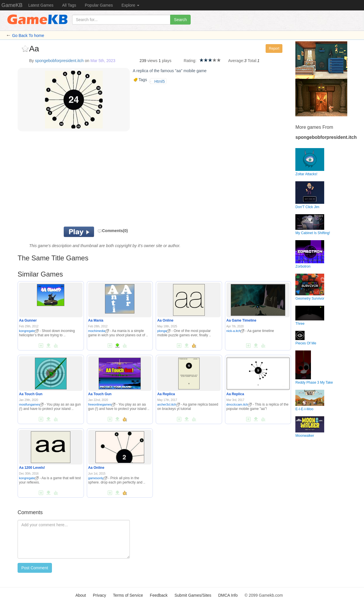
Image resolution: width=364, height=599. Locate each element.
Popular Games (99, 5)
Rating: (190, 61)
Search (180, 20)
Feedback (159, 595)
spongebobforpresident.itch (59, 61)
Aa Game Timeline (241, 320)
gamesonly (98, 478)
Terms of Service (128, 595)
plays (167, 61)
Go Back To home (28, 36)
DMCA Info (228, 595)
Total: (253, 61)
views (152, 61)
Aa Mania (96, 320)
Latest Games (41, 5)
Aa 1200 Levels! (32, 468)
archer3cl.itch (168, 404)
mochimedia (99, 331)
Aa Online (165, 320)
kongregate (29, 331)
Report (274, 48)
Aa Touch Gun (31, 394)
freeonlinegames (102, 404)
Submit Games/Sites (193, 595)
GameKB (12, 5)
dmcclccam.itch (239, 404)
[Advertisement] (89, 180)
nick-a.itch (236, 331)
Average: (236, 61)
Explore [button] (130, 5)
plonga (164, 331)
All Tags (69, 5)
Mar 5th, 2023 (103, 61)
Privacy (100, 595)
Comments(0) (113, 231)
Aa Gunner (28, 320)
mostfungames (31, 404)
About (81, 595)
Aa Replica (166, 394)
